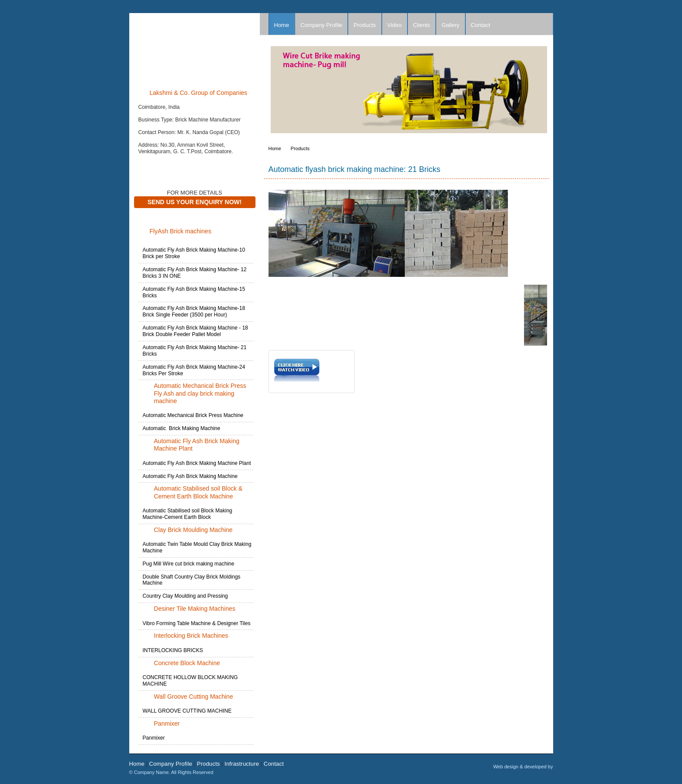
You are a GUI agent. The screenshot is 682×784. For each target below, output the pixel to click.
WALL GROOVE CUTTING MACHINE (187, 711)
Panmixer (154, 738)
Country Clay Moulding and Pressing (185, 596)
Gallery (450, 25)
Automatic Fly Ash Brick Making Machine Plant (197, 463)
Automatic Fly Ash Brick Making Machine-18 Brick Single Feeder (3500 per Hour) (194, 311)
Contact (481, 25)
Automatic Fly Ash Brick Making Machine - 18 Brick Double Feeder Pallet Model (195, 331)
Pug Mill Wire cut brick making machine (189, 564)
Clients (422, 25)
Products (365, 25)
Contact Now (156, 165)
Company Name (195, 47)
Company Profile (321, 25)
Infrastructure (242, 764)
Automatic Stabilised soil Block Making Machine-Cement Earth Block (188, 514)
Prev (279, 92)
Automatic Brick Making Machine (182, 428)
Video (395, 25)
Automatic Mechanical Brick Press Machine (193, 415)
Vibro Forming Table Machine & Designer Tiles (197, 623)
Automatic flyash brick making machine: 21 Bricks (354, 169)
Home (282, 25)
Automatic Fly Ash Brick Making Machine (190, 476)
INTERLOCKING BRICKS (173, 650)
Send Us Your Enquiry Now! (195, 202)
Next (546, 92)
